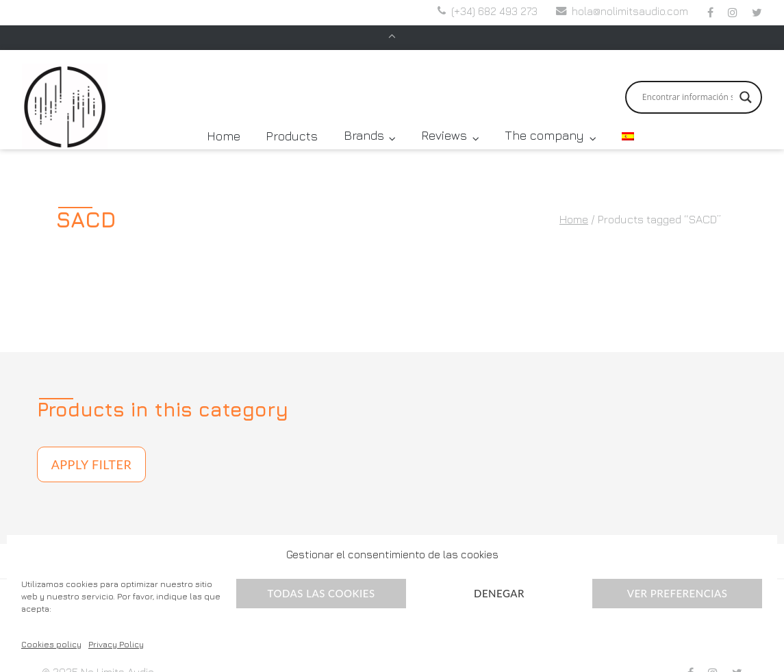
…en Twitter (757, 14)
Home (224, 113)
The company (544, 113)
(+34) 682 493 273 (494, 13)
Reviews (444, 113)
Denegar (499, 593)
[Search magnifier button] (746, 75)
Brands (364, 113)
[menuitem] (628, 113)
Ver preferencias (678, 593)
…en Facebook (710, 14)
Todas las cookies (321, 593)
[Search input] (687, 75)
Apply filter (92, 442)
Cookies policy (51, 644)
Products (292, 113)
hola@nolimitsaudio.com (630, 13)
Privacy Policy (116, 644)
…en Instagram (733, 14)
